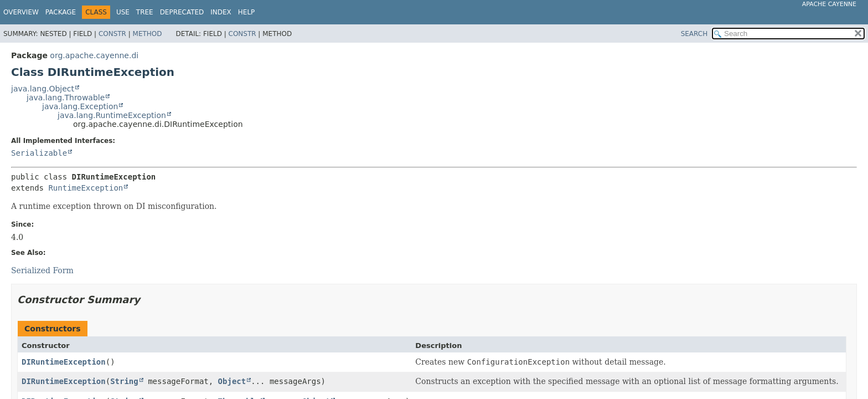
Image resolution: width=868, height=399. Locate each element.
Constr (112, 34)
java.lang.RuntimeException (112, 115)
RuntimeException (86, 188)
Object (232, 381)
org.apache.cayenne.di (94, 55)
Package (61, 12)
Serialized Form (42, 270)
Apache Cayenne (829, 4)
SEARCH (694, 34)
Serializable (39, 153)
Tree (145, 12)
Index (221, 12)
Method (148, 34)
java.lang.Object (43, 89)
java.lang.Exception (80, 106)
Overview (21, 12)
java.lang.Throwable (66, 98)
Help (247, 12)
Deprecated (182, 12)
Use (123, 12)
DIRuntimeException (64, 362)
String (124, 381)
